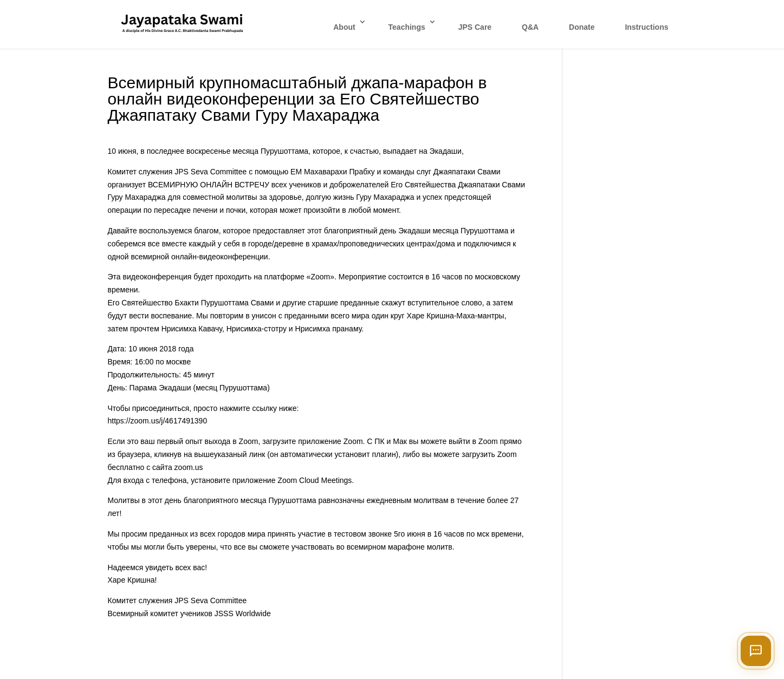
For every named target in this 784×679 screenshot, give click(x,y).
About (344, 27)
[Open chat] (756, 651)
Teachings (407, 27)
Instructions (646, 27)
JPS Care (475, 27)
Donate (582, 27)
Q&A (530, 27)
